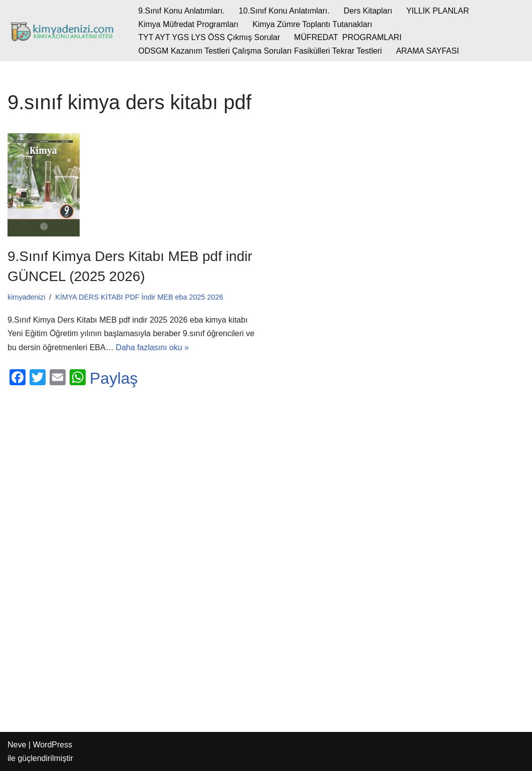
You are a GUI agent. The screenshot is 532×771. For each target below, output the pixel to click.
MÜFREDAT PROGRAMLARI (348, 37)
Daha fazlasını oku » (152, 347)
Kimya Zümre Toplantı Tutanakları (312, 24)
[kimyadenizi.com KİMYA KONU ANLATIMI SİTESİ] (64, 31)
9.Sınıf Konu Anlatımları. (182, 11)
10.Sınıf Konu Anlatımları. (284, 11)
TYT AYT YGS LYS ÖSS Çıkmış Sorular (209, 37)
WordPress (52, 745)
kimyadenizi (26, 297)
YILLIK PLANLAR (438, 11)
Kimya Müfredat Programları (188, 24)
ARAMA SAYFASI (427, 51)
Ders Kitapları (368, 11)
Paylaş (114, 378)
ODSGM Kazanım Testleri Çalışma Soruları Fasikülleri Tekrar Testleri (260, 51)
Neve (17, 745)
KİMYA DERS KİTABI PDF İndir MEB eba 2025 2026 (139, 297)
